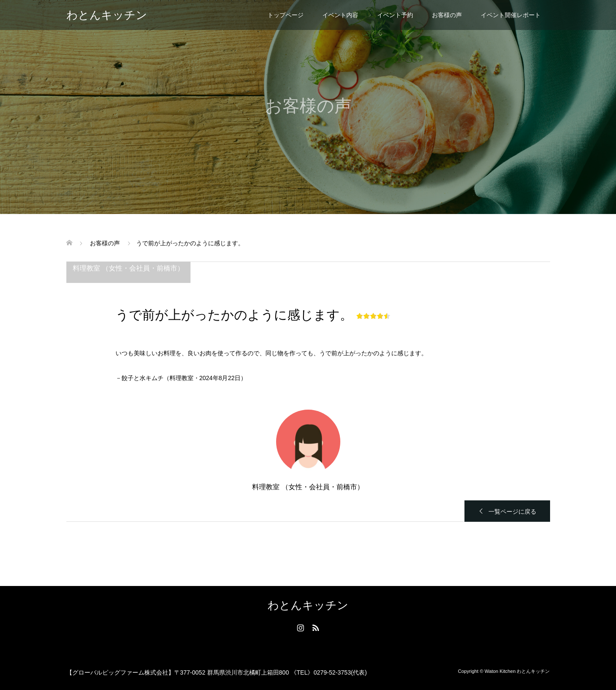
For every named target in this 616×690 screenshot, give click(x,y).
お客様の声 (447, 15)
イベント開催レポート (511, 15)
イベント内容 (340, 15)
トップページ (286, 15)
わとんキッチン (107, 15)
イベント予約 (395, 15)
